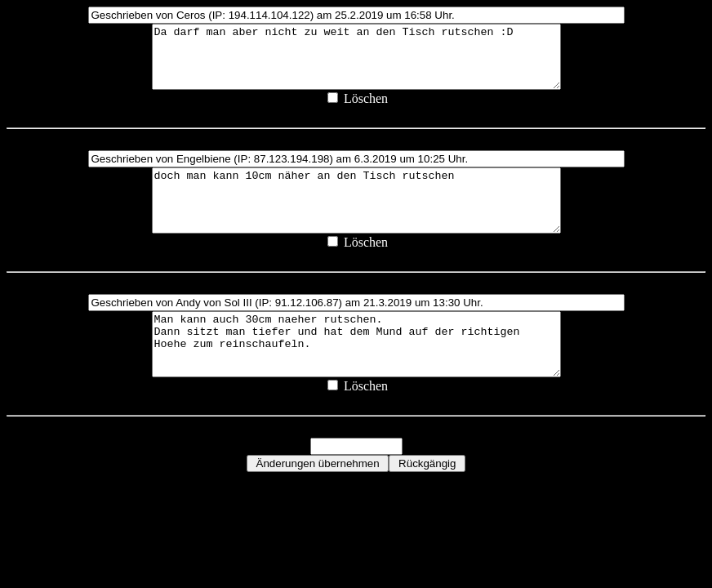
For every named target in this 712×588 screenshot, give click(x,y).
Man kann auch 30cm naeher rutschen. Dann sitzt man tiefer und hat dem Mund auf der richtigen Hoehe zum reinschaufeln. (356, 375)
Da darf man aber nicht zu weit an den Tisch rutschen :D (356, 63)
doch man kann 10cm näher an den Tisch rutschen (356, 219)
